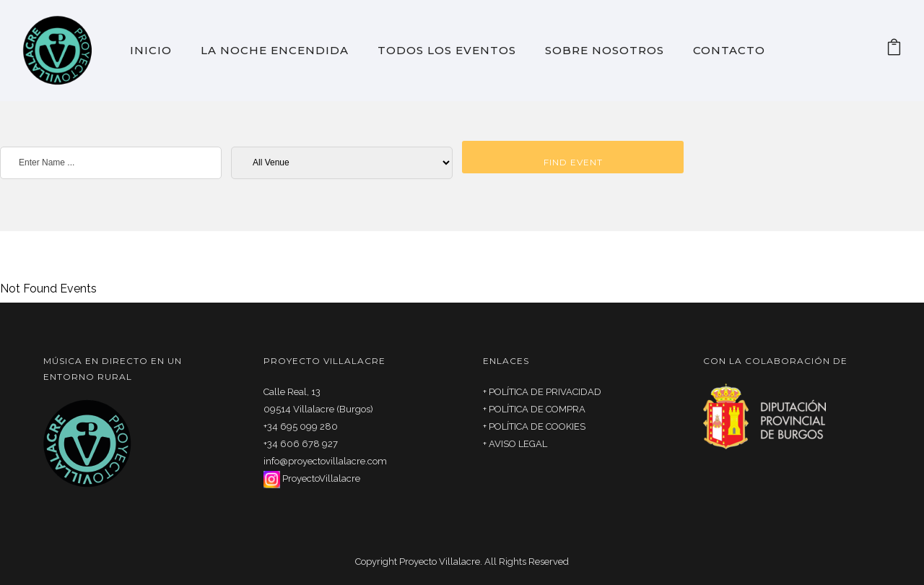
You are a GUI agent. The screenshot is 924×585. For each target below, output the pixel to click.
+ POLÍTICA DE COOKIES (534, 426)
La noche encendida (275, 50)
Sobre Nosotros (605, 50)
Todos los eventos (447, 50)
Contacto (729, 50)
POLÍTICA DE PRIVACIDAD (545, 392)
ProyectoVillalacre (321, 478)
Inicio (151, 50)
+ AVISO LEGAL (515, 444)
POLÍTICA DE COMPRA (537, 409)
